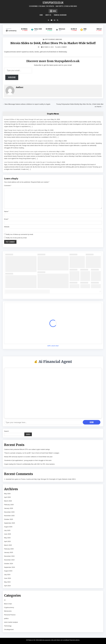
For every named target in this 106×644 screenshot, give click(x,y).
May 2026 (7, 494)
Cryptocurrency (50, 39)
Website (7, 227)
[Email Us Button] (55, 20)
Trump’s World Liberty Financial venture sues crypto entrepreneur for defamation (30, 152)
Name (7, 211)
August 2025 (8, 527)
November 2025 (9, 516)
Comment (8, 186)
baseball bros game (12, 479)
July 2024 (7, 575)
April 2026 (7, 497)
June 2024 (8, 578)
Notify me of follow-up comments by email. (20, 234)
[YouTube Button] (51, 20)
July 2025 (7, 530)
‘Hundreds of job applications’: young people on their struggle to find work (28, 460)
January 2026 (9, 508)
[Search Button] (58, 20)
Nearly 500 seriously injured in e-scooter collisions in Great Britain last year (28, 457)
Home (41, 15)
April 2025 (7, 541)
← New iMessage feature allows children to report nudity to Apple (27, 104)
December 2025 (9, 512)
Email (6, 219)
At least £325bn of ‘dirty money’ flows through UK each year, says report (27, 119)
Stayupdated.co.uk (53, 2)
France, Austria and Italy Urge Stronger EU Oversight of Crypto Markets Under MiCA (48, 479)
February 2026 (9, 505)
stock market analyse (11, 622)
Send (92, 422)
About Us (48, 15)
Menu (55, 11)
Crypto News (53, 114)
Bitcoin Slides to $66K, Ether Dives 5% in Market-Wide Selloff (53, 43)
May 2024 (7, 582)
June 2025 (8, 534)
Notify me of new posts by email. (16, 238)
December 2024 (9, 556)
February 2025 (9, 549)
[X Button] (48, 20)
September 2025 (10, 523)
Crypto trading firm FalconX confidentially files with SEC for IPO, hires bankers (29, 464)
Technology (8, 626)
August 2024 (8, 571)
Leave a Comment (62, 47)
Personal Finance (10, 615)
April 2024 (7, 586)
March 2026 (8, 501)
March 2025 (8, 545)
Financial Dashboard (60, 15)
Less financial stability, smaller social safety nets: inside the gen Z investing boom (30, 162)
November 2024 (9, 560)
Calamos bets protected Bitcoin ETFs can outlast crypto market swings (27, 449)
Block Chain (8, 604)
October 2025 (9, 519)
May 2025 (7, 538)
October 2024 (9, 564)
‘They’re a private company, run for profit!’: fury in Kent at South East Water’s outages (32, 453)
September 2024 (10, 567)
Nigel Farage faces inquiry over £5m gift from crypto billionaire (24, 130)
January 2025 (9, 552)
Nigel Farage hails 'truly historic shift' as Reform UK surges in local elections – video (31, 141)
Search (6, 431)
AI (5, 600)
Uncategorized (9, 629)
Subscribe (12, 77)
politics (6, 618)
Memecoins (59, 39)
